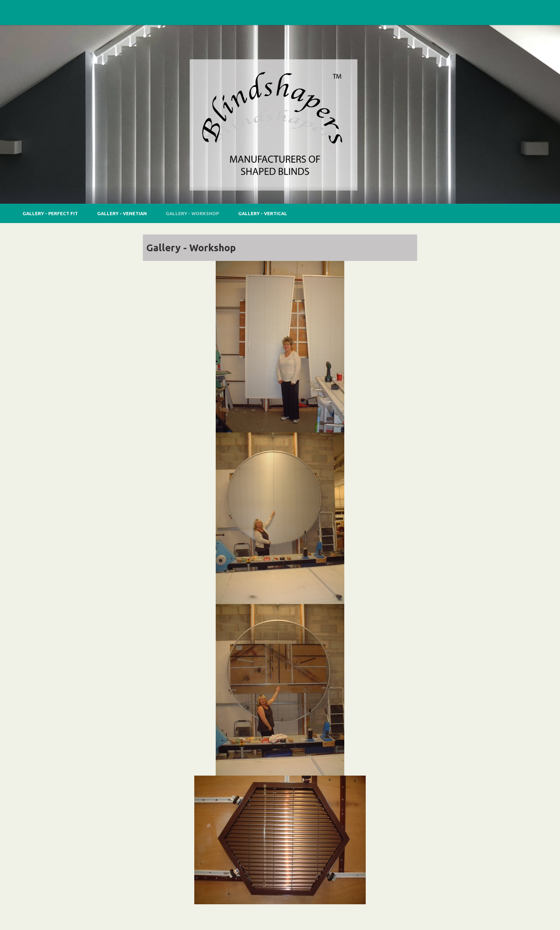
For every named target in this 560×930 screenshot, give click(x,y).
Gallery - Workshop (192, 213)
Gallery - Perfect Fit (50, 213)
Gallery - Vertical (263, 213)
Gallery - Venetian (122, 213)
